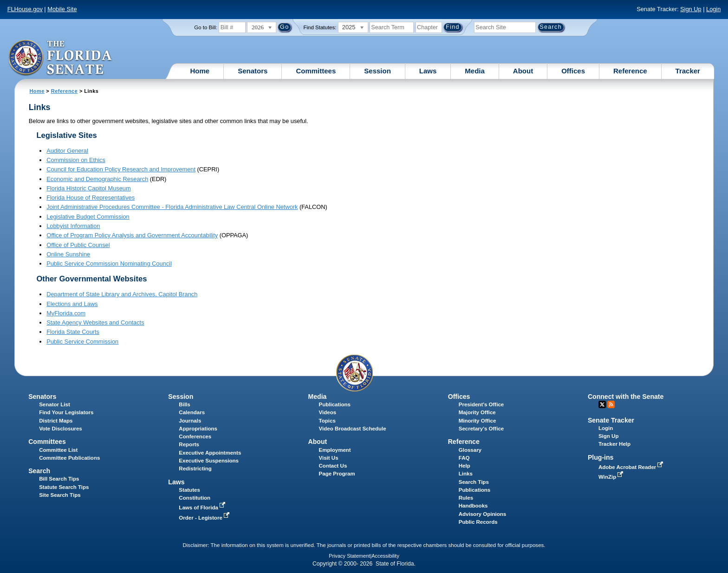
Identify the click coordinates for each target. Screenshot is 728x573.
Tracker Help (614, 444)
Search (39, 471)
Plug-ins (601, 457)
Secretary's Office (481, 429)
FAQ (464, 458)
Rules (466, 498)
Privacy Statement (349, 556)
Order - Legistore (205, 518)
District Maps (56, 421)
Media (475, 71)
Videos (328, 412)
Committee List (58, 450)
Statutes (189, 490)
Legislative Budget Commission (88, 217)
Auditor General (67, 151)
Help (465, 466)
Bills (184, 404)
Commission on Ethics (76, 160)
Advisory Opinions (482, 514)
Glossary (470, 450)
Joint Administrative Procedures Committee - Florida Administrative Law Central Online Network (172, 207)
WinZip (612, 477)
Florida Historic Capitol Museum (88, 188)
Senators (253, 71)
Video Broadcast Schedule (353, 429)
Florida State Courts (73, 332)
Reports (189, 444)
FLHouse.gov (25, 9)
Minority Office (478, 421)
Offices (573, 71)
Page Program (337, 474)
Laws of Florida (203, 508)
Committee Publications (69, 458)
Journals (190, 421)
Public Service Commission (82, 342)
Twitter (602, 404)
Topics (327, 421)
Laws (428, 71)
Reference (630, 71)
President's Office (481, 404)
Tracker (688, 71)
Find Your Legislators (66, 412)
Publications (335, 404)
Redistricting (195, 469)
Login (713, 9)
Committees (316, 71)
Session (377, 71)
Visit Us (329, 458)
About (523, 71)
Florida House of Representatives (91, 198)
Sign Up (691, 9)
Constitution (195, 498)
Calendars (192, 412)
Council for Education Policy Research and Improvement (121, 169)
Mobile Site (62, 9)
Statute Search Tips (64, 487)
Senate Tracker (611, 420)
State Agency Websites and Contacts (95, 322)
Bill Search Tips (59, 479)
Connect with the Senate (626, 397)
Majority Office (477, 412)
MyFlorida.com (66, 313)
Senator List (55, 404)
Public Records (478, 522)
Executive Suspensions (209, 461)
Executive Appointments (210, 453)
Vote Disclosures (61, 429)
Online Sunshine (68, 254)
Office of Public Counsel (78, 245)
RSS (611, 404)
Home (200, 71)
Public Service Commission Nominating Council (109, 264)
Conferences (195, 436)
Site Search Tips (60, 495)
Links (466, 474)
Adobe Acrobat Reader (632, 467)
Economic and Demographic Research (97, 179)
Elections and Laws (72, 304)
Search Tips (474, 482)
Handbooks (473, 506)
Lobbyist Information (73, 226)
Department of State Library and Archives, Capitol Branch (122, 294)
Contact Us (333, 466)
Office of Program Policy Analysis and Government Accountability (132, 235)
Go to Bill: (206, 27)
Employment (335, 450)
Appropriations (198, 429)
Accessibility (385, 556)
